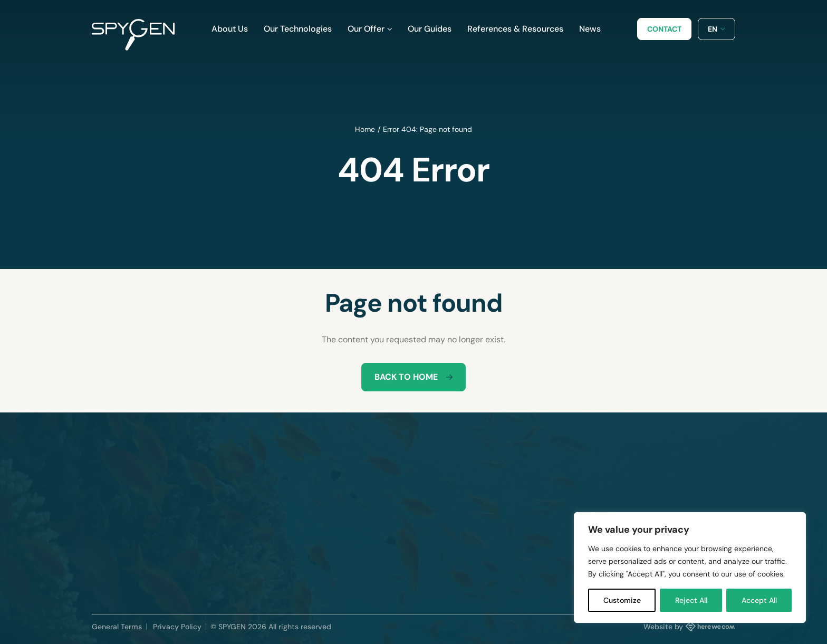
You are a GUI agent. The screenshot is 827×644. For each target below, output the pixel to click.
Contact (664, 29)
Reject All (691, 600)
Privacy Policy (177, 627)
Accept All (759, 600)
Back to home (413, 377)
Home (365, 129)
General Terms (117, 627)
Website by (689, 626)
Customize (622, 600)
